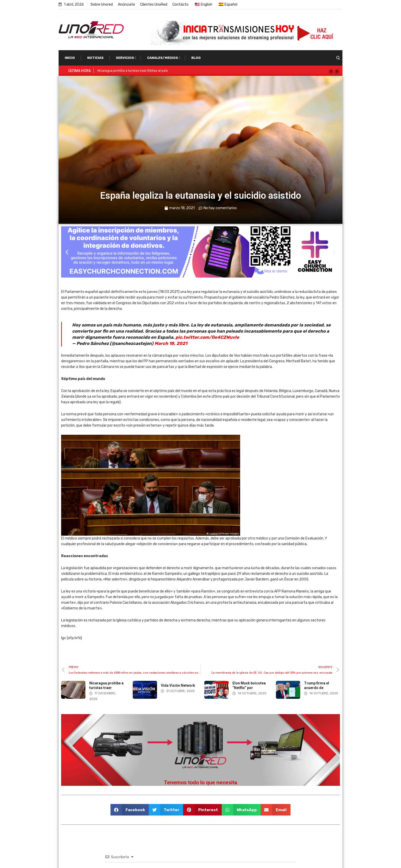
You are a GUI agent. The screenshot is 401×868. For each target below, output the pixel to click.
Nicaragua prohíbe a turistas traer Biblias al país (133, 71)
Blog (196, 58)
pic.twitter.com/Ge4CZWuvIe (207, 337)
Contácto (180, 4)
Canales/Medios (163, 58)
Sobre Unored (102, 4)
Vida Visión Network (178, 685)
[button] (331, 72)
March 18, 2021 (171, 343)
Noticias (95, 58)
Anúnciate (126, 4)
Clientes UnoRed (154, 4)
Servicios (125, 58)
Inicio (70, 58)
